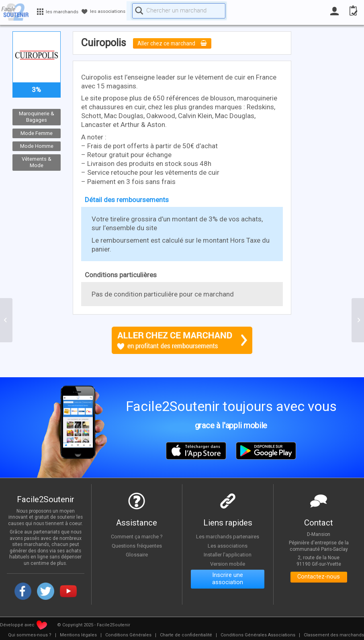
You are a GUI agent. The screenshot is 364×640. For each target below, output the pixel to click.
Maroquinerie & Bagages (37, 117)
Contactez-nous (319, 578)
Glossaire (137, 554)
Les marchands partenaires (228, 536)
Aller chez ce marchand (176, 43)
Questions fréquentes (137, 546)
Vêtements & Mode (37, 162)
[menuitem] (30, 635)
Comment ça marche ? (137, 536)
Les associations (228, 546)
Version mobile (228, 564)
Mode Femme (37, 133)
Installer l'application (228, 554)
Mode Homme (36, 146)
